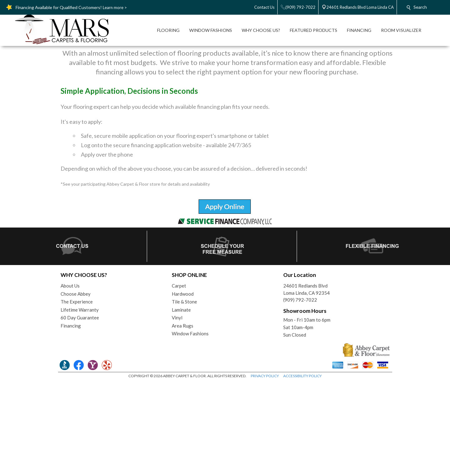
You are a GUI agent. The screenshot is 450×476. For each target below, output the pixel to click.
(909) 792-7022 (300, 393)
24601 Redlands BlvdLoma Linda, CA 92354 (307, 383)
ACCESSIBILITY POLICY (302, 470)
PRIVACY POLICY (265, 470)
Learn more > (115, 8)
